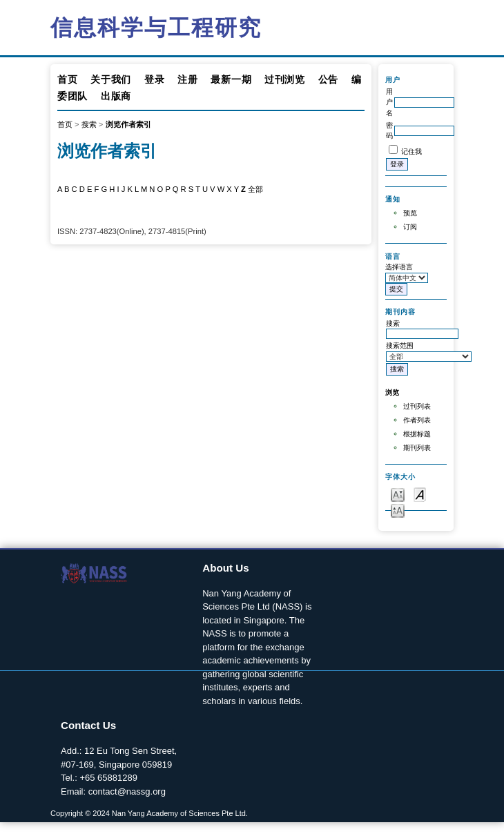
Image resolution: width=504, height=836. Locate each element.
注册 (187, 79)
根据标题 (417, 434)
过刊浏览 (285, 79)
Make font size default (420, 494)
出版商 (116, 96)
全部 (255, 189)
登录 (154, 79)
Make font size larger (398, 510)
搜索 (89, 124)
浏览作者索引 (128, 124)
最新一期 (231, 79)
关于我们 (111, 79)
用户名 (389, 102)
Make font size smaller (398, 494)
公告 (328, 79)
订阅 (410, 227)
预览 (410, 213)
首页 (67, 79)
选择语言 (399, 267)
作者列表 (417, 420)
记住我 (411, 152)
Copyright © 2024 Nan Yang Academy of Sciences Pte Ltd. (149, 813)
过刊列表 (417, 406)
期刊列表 (417, 448)
